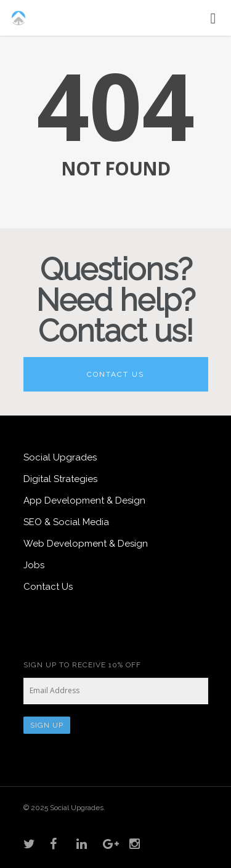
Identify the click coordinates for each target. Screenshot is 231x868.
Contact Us (115, 374)
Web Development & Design (86, 544)
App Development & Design (84, 500)
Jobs (34, 565)
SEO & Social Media (66, 522)
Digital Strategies (60, 479)
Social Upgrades (60, 457)
